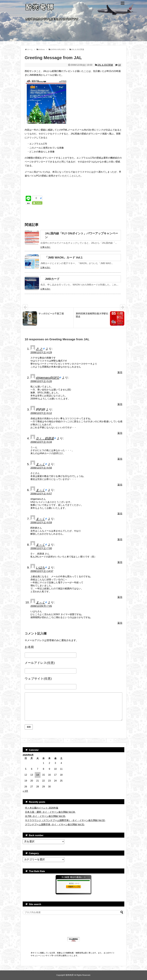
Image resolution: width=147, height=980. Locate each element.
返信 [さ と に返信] (120, 372)
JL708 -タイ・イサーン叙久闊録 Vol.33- (45, 816)
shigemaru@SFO (48, 378)
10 (119, 65)
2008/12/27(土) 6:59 (41, 523)
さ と (39, 349)
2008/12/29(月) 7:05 (41, 606)
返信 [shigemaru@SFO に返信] (120, 404)
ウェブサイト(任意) (38, 679)
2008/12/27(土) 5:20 (41, 381)
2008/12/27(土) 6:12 (41, 413)
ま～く (40, 464)
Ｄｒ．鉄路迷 (45, 438)
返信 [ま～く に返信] (120, 485)
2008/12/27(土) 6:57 (41, 494)
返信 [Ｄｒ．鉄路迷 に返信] (120, 459)
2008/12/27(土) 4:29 (41, 352)
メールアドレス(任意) (40, 663)
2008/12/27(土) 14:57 (42, 571)
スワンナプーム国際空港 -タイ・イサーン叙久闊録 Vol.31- (55, 824)
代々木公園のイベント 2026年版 (42, 808)
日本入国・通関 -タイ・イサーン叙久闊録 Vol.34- (50, 812)
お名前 (29, 647)
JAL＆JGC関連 (105, 65)
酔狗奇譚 (70, 975)
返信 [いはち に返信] (120, 597)
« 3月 (25, 791)
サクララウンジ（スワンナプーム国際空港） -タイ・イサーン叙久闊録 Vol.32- (65, 820)
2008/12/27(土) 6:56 (41, 468)
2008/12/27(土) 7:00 (41, 548)
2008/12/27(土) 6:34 (41, 442)
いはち (40, 567)
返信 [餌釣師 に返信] (120, 433)
